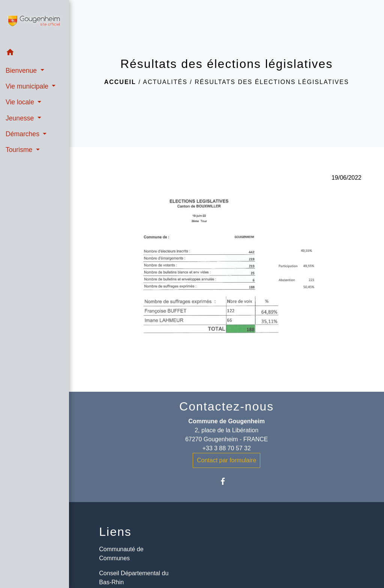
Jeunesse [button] (21, 118)
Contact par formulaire (226, 460)
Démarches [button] (23, 134)
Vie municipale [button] (28, 86)
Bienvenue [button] (22, 71)
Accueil (120, 82)
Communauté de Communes (121, 554)
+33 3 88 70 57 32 (226, 448)
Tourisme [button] (20, 150)
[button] (34, 53)
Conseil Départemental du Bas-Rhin (134, 578)
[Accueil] (34, 22)
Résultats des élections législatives (272, 82)
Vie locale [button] (21, 102)
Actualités (165, 82)
